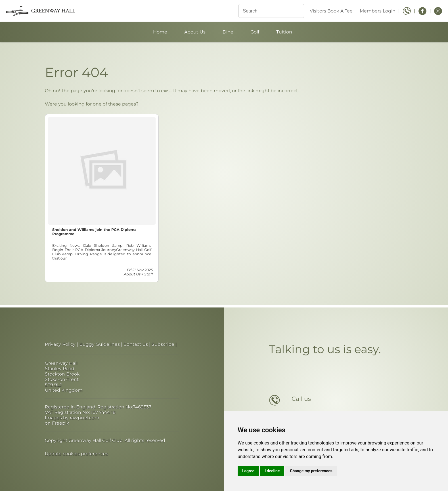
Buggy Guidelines (100, 344)
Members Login (378, 11)
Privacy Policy (60, 344)
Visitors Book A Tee (331, 11)
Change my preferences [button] (311, 471)
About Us (195, 32)
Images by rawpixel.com (72, 418)
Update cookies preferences (77, 454)
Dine (228, 32)
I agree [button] (248, 471)
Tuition (284, 32)
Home (160, 32)
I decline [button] (272, 471)
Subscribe (163, 344)
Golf (255, 32)
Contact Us (136, 344)
